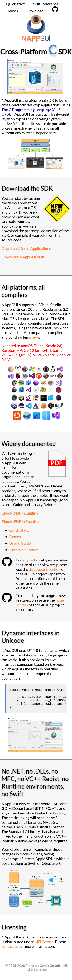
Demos (12, 11)
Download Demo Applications (26, 248)
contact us (10, 951)
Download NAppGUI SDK (23, 257)
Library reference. (24, 550)
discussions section (45, 569)
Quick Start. (19, 530)
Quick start (15, 4)
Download (35, 11)
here (35, 337)
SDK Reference (46, 4)
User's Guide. (20, 543)
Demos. (15, 537)
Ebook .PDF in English (20, 513)
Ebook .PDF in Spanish (20, 521)
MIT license (44, 946)
